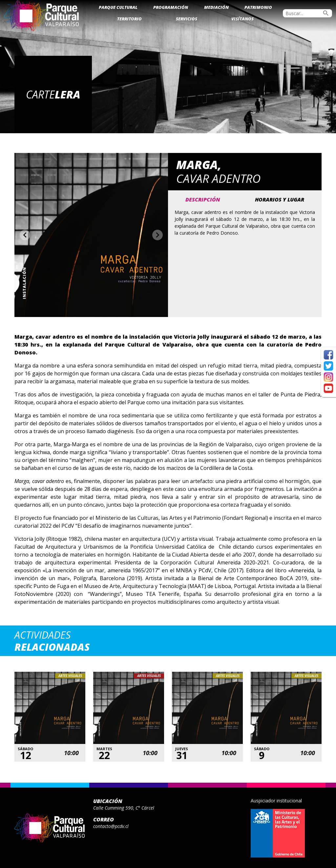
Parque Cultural (118, 7)
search (326, 13)
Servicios (187, 19)
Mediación (216, 7)
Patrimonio (258, 7)
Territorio (129, 19)
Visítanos (242, 19)
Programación (171, 7)
